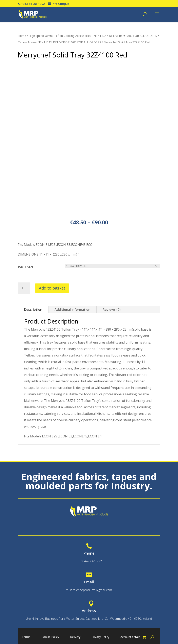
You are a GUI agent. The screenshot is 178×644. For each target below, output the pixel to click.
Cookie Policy (50, 637)
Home (22, 36)
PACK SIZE (26, 267)
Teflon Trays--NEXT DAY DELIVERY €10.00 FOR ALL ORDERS (59, 42)
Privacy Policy (100, 637)
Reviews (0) (112, 310)
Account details (130, 637)
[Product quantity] (24, 288)
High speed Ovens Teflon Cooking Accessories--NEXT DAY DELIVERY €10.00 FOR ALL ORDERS (93, 36)
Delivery (75, 637)
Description (33, 310)
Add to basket (52, 288)
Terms (26, 637)
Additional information (72, 310)
